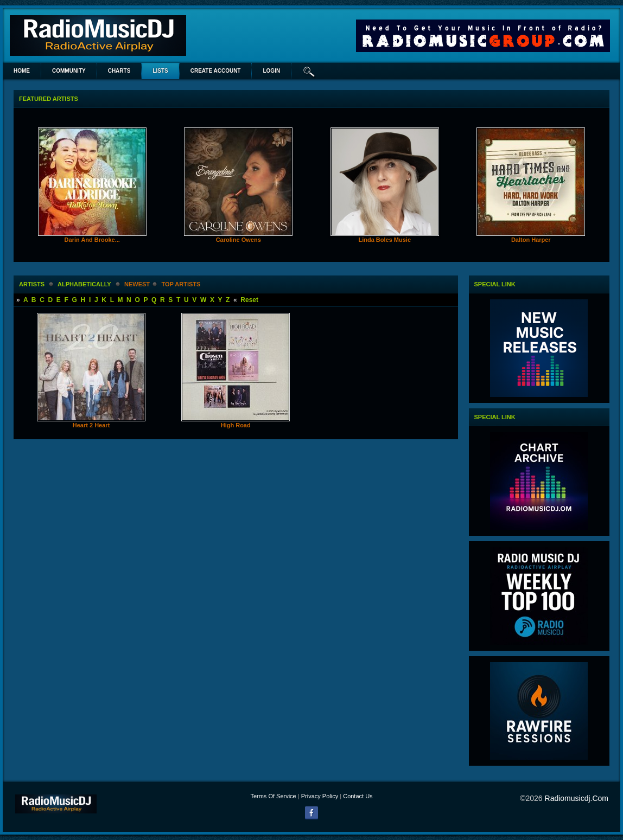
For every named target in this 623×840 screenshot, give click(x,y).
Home (22, 71)
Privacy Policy (320, 796)
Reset (249, 300)
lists (160, 71)
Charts (119, 71)
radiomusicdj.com (577, 798)
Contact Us (358, 796)
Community (69, 71)
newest (137, 284)
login (271, 71)
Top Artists (181, 284)
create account (216, 71)
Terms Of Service (273, 796)
